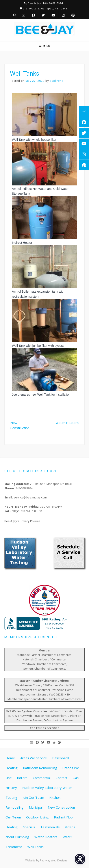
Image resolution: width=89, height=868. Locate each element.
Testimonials (50, 827)
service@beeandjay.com (30, 497)
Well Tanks (35, 847)
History (11, 788)
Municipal (36, 807)
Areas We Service (34, 758)
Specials (29, 827)
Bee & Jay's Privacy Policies (22, 521)
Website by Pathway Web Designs (46, 860)
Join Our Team (33, 797)
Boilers (22, 778)
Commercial (42, 778)
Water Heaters (67, 423)
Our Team (13, 817)
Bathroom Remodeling (40, 768)
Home (10, 758)
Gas (76, 778)
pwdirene (57, 81)
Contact (62, 778)
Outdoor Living (37, 817)
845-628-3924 (24, 488)
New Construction (20, 425)
